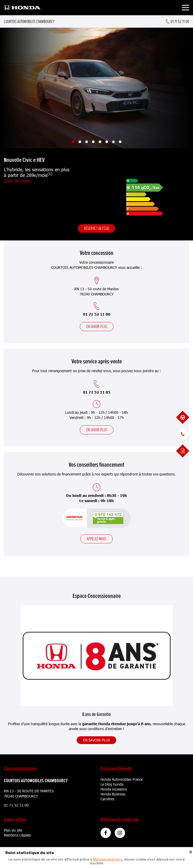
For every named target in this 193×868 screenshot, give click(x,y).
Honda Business (113, 794)
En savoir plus (97, 326)
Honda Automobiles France (122, 779)
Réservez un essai (96, 228)
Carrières (107, 799)
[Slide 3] (87, 142)
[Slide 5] (100, 142)
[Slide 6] (107, 142)
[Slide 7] (113, 142)
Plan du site (13, 830)
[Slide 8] (120, 142)
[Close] (191, 851)
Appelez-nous (96, 539)
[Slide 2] (80, 142)
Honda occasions (114, 789)
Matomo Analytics (108, 859)
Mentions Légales (17, 835)
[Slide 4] (93, 142)
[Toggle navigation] (186, 8)
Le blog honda (112, 784)
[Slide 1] (73, 142)
